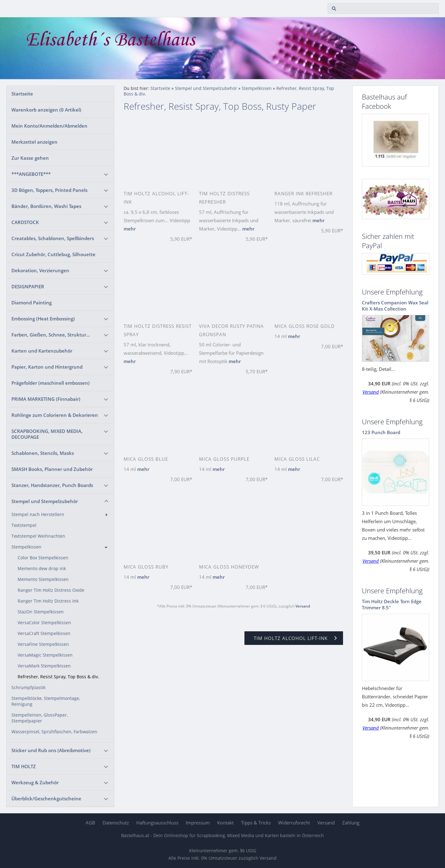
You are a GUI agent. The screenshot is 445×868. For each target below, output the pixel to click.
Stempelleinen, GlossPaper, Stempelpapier (40, 718)
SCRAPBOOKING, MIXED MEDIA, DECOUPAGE (47, 434)
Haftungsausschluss (157, 823)
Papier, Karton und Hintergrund (47, 367)
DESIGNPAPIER (28, 286)
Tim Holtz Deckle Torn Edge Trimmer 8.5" (392, 604)
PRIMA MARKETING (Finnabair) (46, 399)
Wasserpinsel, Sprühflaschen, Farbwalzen (54, 732)
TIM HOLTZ (24, 766)
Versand (303, 606)
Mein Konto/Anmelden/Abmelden (49, 126)
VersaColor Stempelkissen (44, 623)
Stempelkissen (26, 547)
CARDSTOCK (25, 222)
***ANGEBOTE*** (31, 174)
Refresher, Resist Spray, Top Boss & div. (58, 677)
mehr (130, 229)
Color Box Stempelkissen (43, 558)
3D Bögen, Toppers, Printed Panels (49, 190)
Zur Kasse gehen (30, 158)
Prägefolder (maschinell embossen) (51, 383)
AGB (90, 823)
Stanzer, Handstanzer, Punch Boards (52, 485)
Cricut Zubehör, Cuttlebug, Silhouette (53, 254)
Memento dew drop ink (42, 569)
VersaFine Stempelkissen (43, 644)
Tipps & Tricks (256, 823)
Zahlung (351, 823)
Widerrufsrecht (294, 823)
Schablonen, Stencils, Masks (43, 453)
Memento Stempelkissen (43, 579)
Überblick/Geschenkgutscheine (46, 798)
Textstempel (24, 525)
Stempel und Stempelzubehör (45, 501)
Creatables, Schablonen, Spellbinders (53, 238)
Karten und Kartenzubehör (42, 351)
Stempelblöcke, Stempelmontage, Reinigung (46, 701)
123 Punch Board (381, 432)
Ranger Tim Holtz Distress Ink (48, 601)
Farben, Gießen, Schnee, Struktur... (51, 335)
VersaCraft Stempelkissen (44, 633)
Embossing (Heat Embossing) (43, 319)
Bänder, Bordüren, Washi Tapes (46, 206)
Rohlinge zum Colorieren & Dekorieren (55, 415)
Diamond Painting (32, 303)
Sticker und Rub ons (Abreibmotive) (51, 750)
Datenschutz (116, 823)
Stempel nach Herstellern (38, 514)
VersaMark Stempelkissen (44, 666)
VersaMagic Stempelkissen (45, 655)
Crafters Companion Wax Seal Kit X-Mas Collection (395, 306)
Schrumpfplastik (28, 688)
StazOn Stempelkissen (41, 612)
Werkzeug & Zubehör (35, 782)
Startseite (22, 94)
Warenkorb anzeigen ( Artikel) (46, 110)
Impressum (198, 823)
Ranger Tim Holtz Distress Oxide (51, 590)
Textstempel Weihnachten (38, 536)
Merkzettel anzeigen (34, 142)
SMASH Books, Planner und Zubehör (52, 469)
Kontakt (225, 823)
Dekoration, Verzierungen (40, 270)
